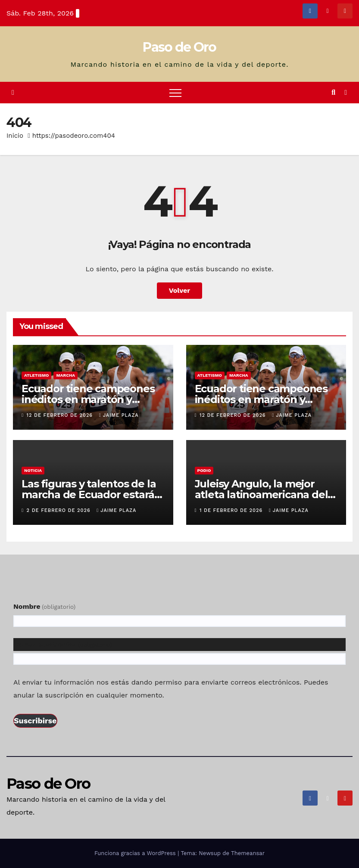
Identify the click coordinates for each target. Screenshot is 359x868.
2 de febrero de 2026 (60, 510)
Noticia (33, 470)
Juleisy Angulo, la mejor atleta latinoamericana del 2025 (261, 494)
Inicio (15, 136)
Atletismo (36, 375)
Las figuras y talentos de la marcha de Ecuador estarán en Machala (91, 494)
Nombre (44, 606)
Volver (180, 290)
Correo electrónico (63, 644)
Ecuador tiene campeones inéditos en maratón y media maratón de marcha (89, 399)
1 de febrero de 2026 (232, 510)
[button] (333, 92)
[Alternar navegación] (175, 93)
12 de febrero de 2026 (61, 415)
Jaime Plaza (119, 415)
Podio (204, 470)
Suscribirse (35, 721)
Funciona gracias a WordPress (136, 853)
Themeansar (248, 853)
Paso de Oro (179, 47)
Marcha (66, 375)
